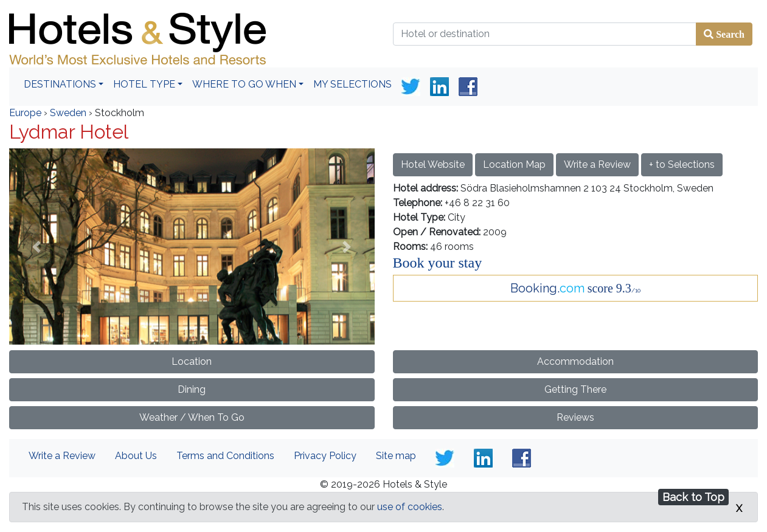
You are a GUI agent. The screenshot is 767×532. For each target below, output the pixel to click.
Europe (25, 113)
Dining (192, 389)
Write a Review (597, 164)
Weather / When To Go (192, 417)
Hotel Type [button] (144, 84)
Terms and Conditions (225, 456)
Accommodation (575, 361)
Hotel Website (433, 164)
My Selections (352, 84)
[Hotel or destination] (545, 34)
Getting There (575, 389)
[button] (36, 246)
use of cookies (410, 507)
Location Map (514, 164)
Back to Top (693, 497)
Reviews (575, 417)
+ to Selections (682, 164)
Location (192, 361)
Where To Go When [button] (244, 84)
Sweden (68, 113)
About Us (136, 456)
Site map (396, 456)
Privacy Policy (325, 456)
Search (729, 34)
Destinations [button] (60, 84)
